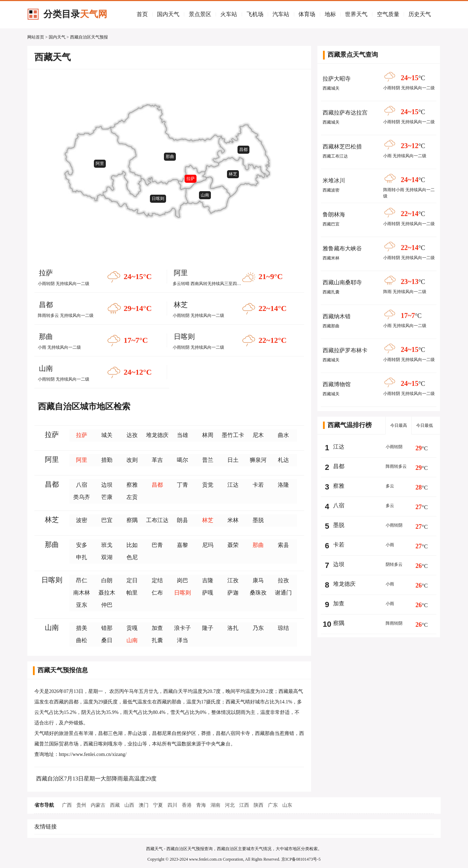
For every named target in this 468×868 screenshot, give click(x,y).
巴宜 (107, 520)
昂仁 (82, 580)
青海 (201, 805)
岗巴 (183, 580)
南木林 (82, 593)
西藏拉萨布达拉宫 (345, 113)
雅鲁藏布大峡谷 (342, 248)
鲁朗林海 (334, 214)
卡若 (258, 485)
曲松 (82, 640)
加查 (157, 628)
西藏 (115, 805)
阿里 (100, 164)
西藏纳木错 (337, 316)
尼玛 (208, 545)
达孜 (132, 435)
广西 (67, 805)
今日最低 (425, 425)
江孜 (233, 580)
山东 (287, 805)
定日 (132, 580)
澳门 (144, 805)
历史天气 (420, 14)
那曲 (170, 157)
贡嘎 (132, 628)
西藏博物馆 (337, 384)
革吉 (157, 460)
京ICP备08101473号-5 (301, 859)
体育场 (307, 14)
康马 (258, 580)
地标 (330, 14)
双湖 (107, 557)
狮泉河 (258, 460)
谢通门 (283, 593)
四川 (172, 805)
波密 (82, 520)
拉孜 (283, 580)
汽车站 (281, 14)
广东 (273, 805)
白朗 (107, 580)
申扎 (82, 557)
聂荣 (233, 545)
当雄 (183, 435)
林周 (208, 435)
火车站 (229, 14)
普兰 (208, 460)
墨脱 (258, 520)
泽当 (183, 640)
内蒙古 (98, 805)
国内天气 (168, 14)
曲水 (283, 435)
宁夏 (158, 805)
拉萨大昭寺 (337, 79)
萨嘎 (208, 593)
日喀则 (158, 199)
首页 (142, 14)
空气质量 (388, 14)
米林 (233, 520)
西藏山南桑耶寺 (342, 282)
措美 (82, 628)
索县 (283, 545)
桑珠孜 (258, 593)
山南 (205, 195)
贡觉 (208, 485)
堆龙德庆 (157, 435)
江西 (244, 805)
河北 (230, 805)
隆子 (208, 628)
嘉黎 (183, 545)
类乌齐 (82, 497)
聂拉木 (107, 593)
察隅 (132, 520)
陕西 (259, 805)
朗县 (183, 520)
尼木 (258, 435)
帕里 (132, 593)
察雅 (132, 485)
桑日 (107, 640)
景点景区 (200, 14)
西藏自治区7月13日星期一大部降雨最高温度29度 (96, 779)
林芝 (233, 174)
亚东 (82, 605)
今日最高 (399, 425)
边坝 (107, 485)
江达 (233, 485)
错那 (107, 628)
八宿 (82, 485)
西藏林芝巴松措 (342, 147)
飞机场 (255, 14)
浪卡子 (183, 628)
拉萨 (191, 179)
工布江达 (157, 520)
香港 (187, 805)
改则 (132, 460)
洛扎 (233, 628)
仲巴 (107, 605)
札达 (283, 460)
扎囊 (157, 640)
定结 (157, 580)
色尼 (132, 557)
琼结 (283, 628)
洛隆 (283, 485)
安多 (82, 545)
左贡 (132, 497)
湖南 (215, 805)
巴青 (157, 545)
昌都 (243, 150)
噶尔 (183, 460)
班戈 (107, 545)
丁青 (183, 485)
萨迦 (233, 593)
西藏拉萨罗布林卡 (345, 350)
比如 (132, 545)
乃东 (258, 628)
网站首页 (36, 37)
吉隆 (208, 580)
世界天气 (356, 14)
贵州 (81, 805)
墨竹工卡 (233, 435)
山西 (129, 805)
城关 (107, 435)
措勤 (107, 460)
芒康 (107, 497)
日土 (233, 460)
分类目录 (75, 14)
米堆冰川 (334, 180)
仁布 (157, 593)
